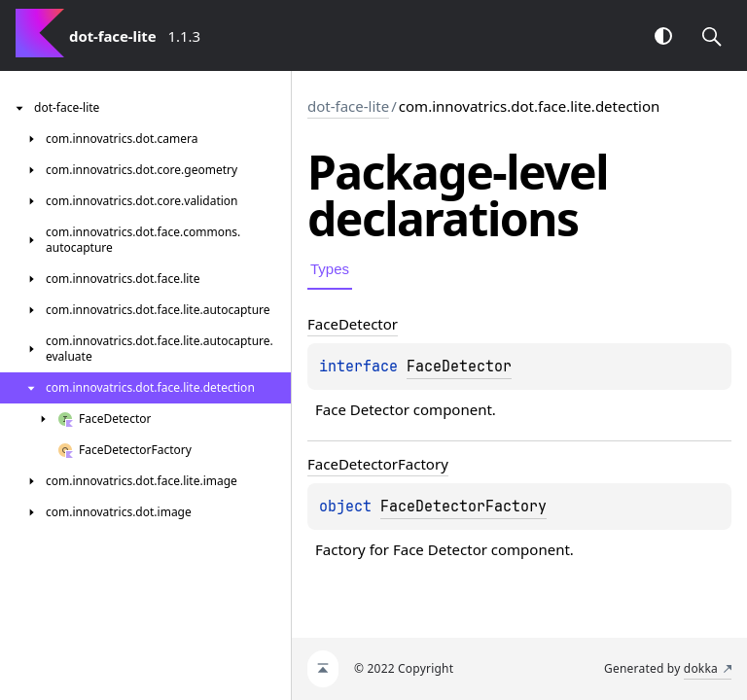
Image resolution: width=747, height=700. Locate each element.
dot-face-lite (348, 106)
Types (330, 269)
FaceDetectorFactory (463, 507)
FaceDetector (459, 367)
